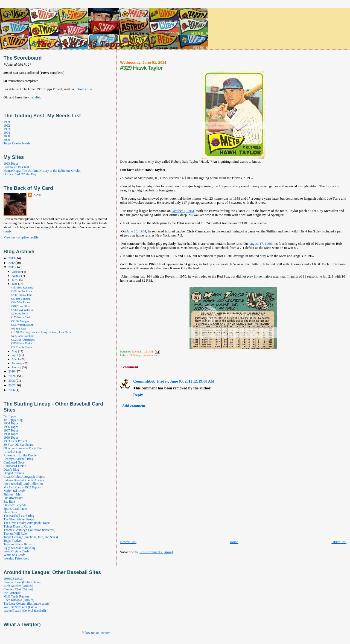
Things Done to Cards (17, 527)
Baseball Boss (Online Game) (22, 582)
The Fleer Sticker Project (19, 519)
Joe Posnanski (12, 593)
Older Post (339, 542)
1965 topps (135, 355)
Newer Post (128, 542)
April (15, 355)
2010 (12, 371)
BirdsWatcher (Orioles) (18, 586)
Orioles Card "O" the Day (20, 174)
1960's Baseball (14, 579)
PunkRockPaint (13, 498)
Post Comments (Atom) (156, 552)
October (17, 272)
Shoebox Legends (15, 505)
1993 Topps (11, 164)
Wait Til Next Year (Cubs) (20, 607)
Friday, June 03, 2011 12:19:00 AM (186, 381)
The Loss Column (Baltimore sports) (27, 604)
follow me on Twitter (96, 633)
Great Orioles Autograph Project (24, 477)
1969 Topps (11, 438)
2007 (12, 385)
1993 (7, 129)
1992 (7, 126)
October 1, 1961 (183, 211)
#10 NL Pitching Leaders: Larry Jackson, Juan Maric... (42, 332)
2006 (12, 390)
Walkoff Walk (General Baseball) (25, 611)
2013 (12, 258)
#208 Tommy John (22, 295)
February (18, 363)
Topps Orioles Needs (17, 143)
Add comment (134, 406)
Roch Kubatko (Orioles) (19, 600)
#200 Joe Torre (19, 314)
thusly (8, 231)
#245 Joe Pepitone (21, 291)
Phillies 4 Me (12, 495)
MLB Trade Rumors (16, 597)
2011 (12, 267)
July (15, 280)
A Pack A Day (12, 452)
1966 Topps (11, 427)
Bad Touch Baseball (16, 167)
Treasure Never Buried (18, 544)
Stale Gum (10, 512)
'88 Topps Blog (13, 420)
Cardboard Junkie (15, 466)
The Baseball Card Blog (19, 516)
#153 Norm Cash (21, 317)
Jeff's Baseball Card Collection (23, 484)
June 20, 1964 (136, 231)
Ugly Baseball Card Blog (20, 548)
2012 (12, 263)
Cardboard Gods (14, 463)
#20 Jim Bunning (21, 299)
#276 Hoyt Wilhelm (22, 310)
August (17, 276)
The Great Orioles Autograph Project (27, 523)
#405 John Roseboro (23, 336)
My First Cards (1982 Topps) (22, 487)
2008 (7, 136)
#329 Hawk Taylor (22, 343)
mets (157, 355)
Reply (138, 395)
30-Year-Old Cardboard (19, 445)
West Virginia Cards (16, 551)
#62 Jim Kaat (19, 329)
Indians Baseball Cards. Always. (24, 480)
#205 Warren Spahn (22, 325)
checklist (34, 97)
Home (234, 542)
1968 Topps (11, 434)
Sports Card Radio (15, 509)
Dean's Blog (11, 470)
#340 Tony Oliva (21, 306)
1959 (7, 122)
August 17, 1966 (260, 244)
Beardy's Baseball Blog (18, 459)
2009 (7, 140)
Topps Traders (13, 541)
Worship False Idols (16, 559)
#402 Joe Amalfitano (23, 340)
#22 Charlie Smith (21, 347)
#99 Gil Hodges (20, 321)
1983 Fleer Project (15, 441)
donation (148, 355)
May (15, 351)
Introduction (84, 89)
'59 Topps (10, 416)
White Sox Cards (14, 555)
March (16, 359)
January (17, 367)
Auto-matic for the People (20, 455)
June (15, 284)
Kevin (37, 195)
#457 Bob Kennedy (22, 288)
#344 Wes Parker (21, 302)
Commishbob (144, 381)
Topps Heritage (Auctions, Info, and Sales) (31, 537)
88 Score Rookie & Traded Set (23, 448)
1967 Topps (11, 431)
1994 (7, 133)
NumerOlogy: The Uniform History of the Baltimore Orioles (42, 171)
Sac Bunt (9, 502)
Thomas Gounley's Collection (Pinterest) (29, 530)
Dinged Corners (14, 473)
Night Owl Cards (14, 491)
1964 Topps (11, 423)
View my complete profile (21, 237)
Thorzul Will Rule (15, 534)
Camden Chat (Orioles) (18, 589)
